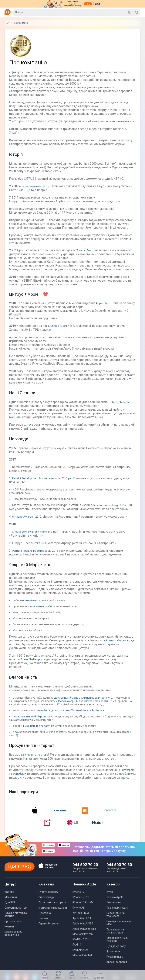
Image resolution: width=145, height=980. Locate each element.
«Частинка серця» (67, 703)
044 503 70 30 (119, 871)
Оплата (43, 924)
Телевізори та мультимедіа (115, 937)
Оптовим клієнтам (16, 914)
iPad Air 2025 (80, 956)
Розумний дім (115, 962)
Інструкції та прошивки (53, 914)
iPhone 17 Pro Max (84, 908)
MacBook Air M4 (82, 961)
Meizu (92, 254)
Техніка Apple (115, 903)
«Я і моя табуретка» (118, 643)
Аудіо (110, 898)
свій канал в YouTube (35, 757)
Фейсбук (19, 776)
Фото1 (127, 734)
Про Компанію (13, 927)
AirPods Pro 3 (81, 919)
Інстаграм (128, 772)
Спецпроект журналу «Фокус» (34, 534)
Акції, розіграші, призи (52, 908)
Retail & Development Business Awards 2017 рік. (45, 481)
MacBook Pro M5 (83, 940)
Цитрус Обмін (33, 428)
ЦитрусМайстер (122, 405)
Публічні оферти (49, 898)
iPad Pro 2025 (81, 945)
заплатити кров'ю (41, 609)
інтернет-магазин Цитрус (37, 190)
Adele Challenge (32, 662)
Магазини (11, 903)
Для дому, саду (116, 952)
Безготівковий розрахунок (13, 939)
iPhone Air (79, 914)
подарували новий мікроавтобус (33, 719)
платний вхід (30, 603)
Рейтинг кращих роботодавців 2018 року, (41, 553)
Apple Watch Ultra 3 (84, 935)
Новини (9, 932)
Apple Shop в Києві (56, 329)
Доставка (45, 919)
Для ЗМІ (10, 908)
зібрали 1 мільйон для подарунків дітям (38, 728)
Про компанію (20, 23)
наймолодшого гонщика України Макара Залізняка (72, 713)
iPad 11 (77, 950)
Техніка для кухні (117, 914)
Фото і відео (114, 957)
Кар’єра (9, 898)
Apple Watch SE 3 (83, 929)
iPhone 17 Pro (81, 903)
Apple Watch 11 (82, 924)
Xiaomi (81, 254)
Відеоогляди (46, 903)
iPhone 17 (78, 898)
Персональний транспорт (116, 920)
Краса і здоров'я (117, 968)
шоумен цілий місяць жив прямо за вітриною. (82, 700)
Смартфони (114, 908)
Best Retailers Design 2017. (112, 508)
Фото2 (13, 738)
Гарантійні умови (49, 929)
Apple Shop (104, 307)
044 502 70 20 (85, 871)
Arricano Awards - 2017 (28, 519)
